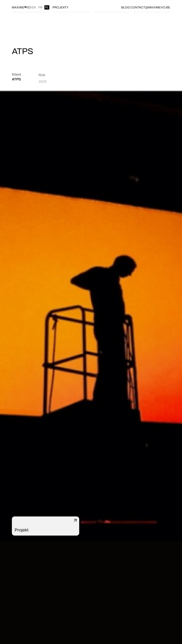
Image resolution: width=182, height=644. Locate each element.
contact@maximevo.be (150, 7)
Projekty (60, 7)
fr (40, 7)
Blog (125, 7)
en (34, 7)
